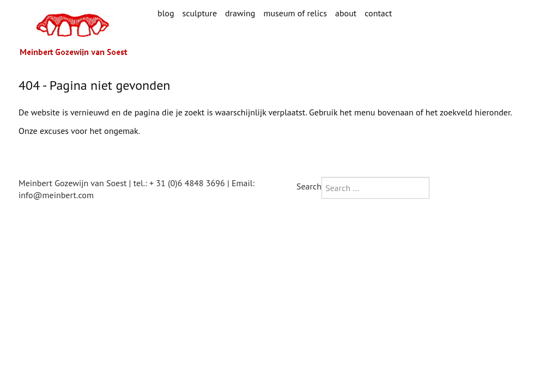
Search (309, 186)
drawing (240, 13)
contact (378, 13)
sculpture (199, 13)
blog (166, 13)
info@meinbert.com (56, 195)
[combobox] (375, 188)
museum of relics (295, 13)
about (346, 13)
